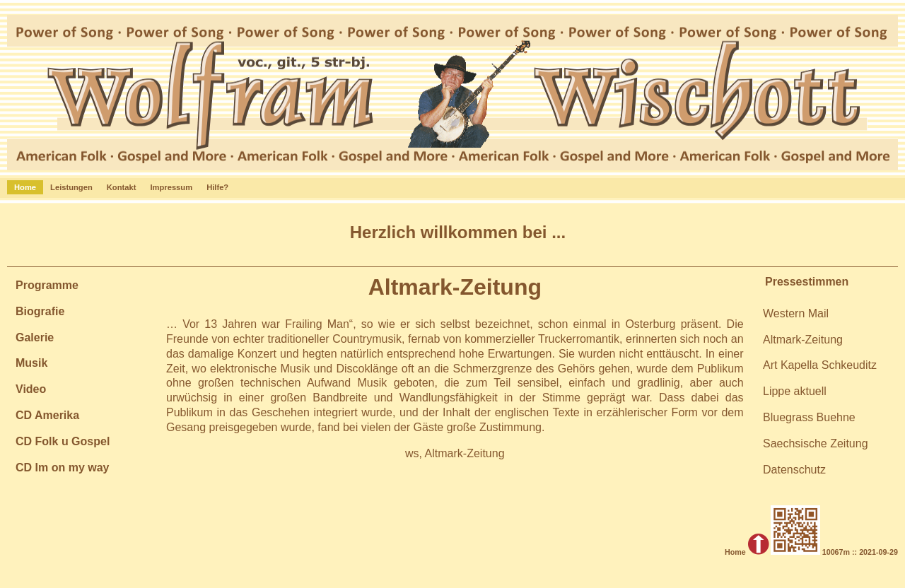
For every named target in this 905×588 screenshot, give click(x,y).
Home (25, 187)
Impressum (171, 187)
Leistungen (71, 187)
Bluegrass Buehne (809, 417)
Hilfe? (217, 187)
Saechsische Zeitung (816, 443)
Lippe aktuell (795, 391)
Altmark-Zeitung (803, 340)
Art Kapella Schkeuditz (820, 365)
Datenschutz (794, 470)
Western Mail (796, 313)
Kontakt (122, 187)
